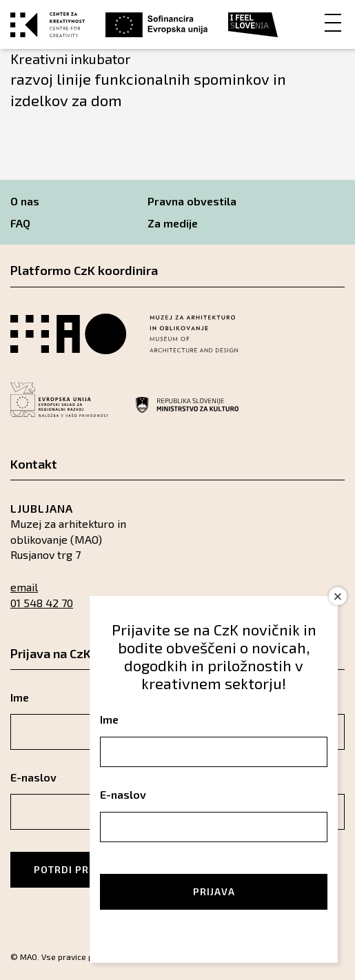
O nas (25, 201)
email (24, 587)
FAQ (20, 223)
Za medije (173, 223)
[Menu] (333, 22)
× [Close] (338, 596)
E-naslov (123, 794)
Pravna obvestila (192, 201)
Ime (109, 719)
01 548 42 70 (42, 603)
